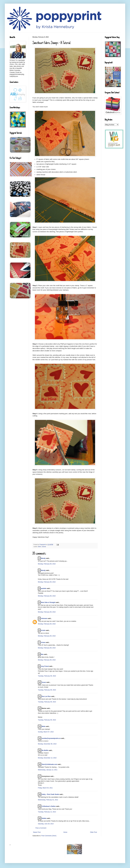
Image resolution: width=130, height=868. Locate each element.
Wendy (43, 558)
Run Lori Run (46, 696)
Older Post (93, 832)
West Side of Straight (48, 602)
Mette (44, 726)
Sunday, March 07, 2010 (46, 732)
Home (65, 832)
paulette (44, 588)
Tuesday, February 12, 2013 (47, 812)
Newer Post (37, 832)
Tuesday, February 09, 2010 (47, 676)
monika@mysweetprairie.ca (51, 738)
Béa (42, 654)
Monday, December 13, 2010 (47, 758)
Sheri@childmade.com (49, 764)
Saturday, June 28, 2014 (46, 824)
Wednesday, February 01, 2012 (48, 800)
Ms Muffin (45, 750)
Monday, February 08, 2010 (47, 564)
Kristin (43, 630)
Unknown (44, 618)
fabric (40, 547)
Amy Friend (45, 666)
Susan (44, 682)
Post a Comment (41, 828)
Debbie (44, 818)
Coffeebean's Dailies (49, 806)
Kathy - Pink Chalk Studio (50, 794)
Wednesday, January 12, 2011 (48, 770)
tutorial (44, 547)
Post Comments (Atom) (49, 836)
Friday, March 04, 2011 (45, 788)
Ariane (43, 642)
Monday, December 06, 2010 (47, 744)
